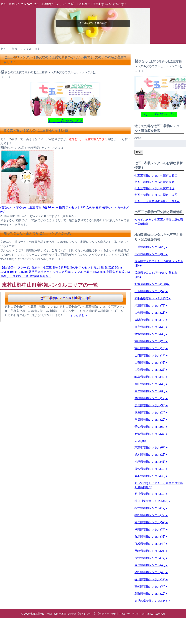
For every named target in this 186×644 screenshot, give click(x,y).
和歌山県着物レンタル (151, 298)
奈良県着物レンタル (150, 327)
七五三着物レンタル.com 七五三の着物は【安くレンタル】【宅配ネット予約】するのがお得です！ (64, 4)
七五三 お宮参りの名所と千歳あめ (157, 201)
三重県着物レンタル (150, 247)
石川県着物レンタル (150, 494)
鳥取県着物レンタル (150, 594)
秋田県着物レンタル (150, 529)
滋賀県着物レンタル (150, 469)
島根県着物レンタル (150, 398)
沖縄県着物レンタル (150, 462)
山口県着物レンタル (150, 355)
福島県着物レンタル (150, 522)
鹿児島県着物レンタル (151, 601)
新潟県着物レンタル (150, 434)
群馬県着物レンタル (150, 537)
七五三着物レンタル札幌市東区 (154, 182)
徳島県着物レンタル (150, 412)
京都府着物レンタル (150, 254)
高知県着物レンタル (150, 586)
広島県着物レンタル (150, 405)
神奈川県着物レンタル (151, 501)
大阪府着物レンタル (150, 320)
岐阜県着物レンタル (150, 377)
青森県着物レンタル (150, 565)
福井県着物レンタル (150, 508)
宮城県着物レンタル (150, 334)
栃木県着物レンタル (150, 455)
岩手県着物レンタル (150, 391)
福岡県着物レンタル (150, 515)
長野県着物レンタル (150, 558)
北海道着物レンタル (151, 284)
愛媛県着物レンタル (150, 420)
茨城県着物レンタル (150, 544)
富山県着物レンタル (150, 348)
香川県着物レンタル (150, 579)
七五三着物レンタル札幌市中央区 (156, 195)
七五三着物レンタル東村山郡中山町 (65, 298)
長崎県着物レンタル (150, 551)
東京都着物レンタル (150, 447)
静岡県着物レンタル (150, 572)
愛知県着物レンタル (150, 427)
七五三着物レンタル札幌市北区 (154, 188)
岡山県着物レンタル (150, 384)
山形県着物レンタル (150, 363)
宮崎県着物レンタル (150, 341)
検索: (138, 138)
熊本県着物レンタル (150, 476)
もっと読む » (78, 315)
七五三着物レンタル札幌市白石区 (156, 176)
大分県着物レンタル (150, 313)
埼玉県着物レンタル (150, 306)
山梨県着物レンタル (150, 370)
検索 (139, 152)
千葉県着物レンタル (150, 291)
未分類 (141, 441)
